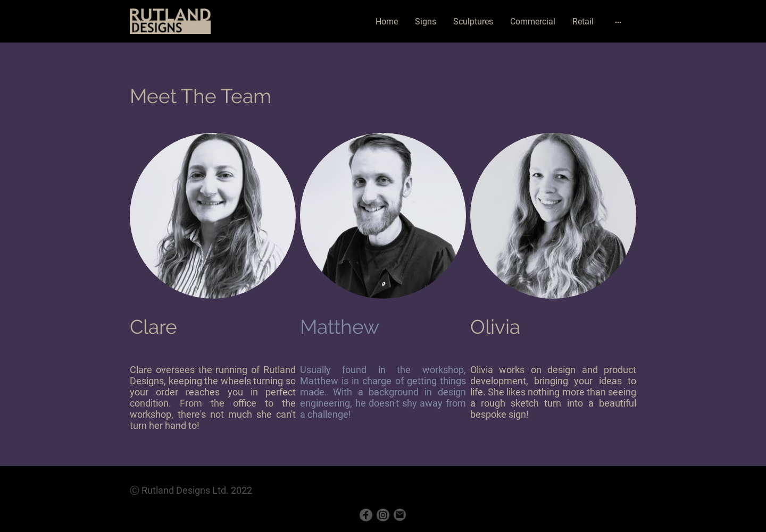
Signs (426, 22)
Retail (583, 22)
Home (387, 22)
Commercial (533, 22)
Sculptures (473, 22)
